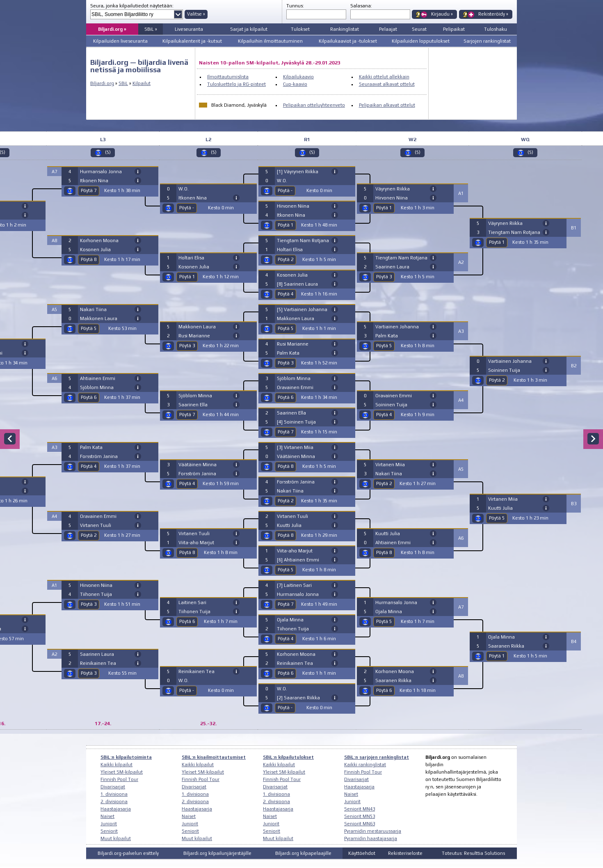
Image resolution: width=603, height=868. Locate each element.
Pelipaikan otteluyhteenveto (314, 105)
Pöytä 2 (89, 535)
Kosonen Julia (95, 250)
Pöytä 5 (89, 328)
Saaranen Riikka (393, 680)
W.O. (184, 189)
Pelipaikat (454, 29)
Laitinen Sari (192, 602)
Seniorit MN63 (360, 824)
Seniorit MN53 (360, 816)
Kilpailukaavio (298, 77)
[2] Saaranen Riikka (298, 698)
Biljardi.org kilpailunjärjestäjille (217, 853)
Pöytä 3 (89, 604)
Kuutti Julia (289, 525)
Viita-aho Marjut (196, 543)
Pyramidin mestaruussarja (373, 831)
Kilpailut (142, 83)
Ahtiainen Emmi (98, 378)
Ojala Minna (290, 620)
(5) (108, 152)
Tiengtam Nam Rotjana (303, 240)
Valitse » (196, 14)
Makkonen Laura (99, 318)
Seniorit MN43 (360, 809)
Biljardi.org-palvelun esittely (128, 853)
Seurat (419, 29)
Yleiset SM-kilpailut (122, 772)
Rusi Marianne (194, 336)
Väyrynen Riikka (393, 189)
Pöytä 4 (89, 466)
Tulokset (300, 29)
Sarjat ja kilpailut (249, 29)
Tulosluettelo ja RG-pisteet (236, 84)
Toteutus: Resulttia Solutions (473, 853)
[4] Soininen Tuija (296, 422)
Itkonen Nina (94, 181)
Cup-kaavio (295, 84)
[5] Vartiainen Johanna (302, 309)
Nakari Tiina (93, 309)
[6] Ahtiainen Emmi (298, 560)
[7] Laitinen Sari (294, 585)
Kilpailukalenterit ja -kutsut (192, 41)
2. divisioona (114, 802)
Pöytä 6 (89, 397)
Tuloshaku (496, 29)
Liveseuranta (189, 29)
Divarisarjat (113, 787)
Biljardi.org (102, 83)
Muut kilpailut (116, 838)
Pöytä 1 (187, 277)
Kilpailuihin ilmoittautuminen (270, 41)
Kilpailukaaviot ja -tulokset (348, 41)
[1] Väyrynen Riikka (298, 172)
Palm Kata (91, 447)
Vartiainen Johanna (397, 327)
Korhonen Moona (99, 240)
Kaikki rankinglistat (365, 765)
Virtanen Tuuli (96, 525)
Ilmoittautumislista (228, 77)
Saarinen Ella (193, 405)
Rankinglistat (345, 29)
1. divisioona (114, 794)
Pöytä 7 (89, 190)
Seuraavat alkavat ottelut (387, 84)
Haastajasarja (116, 809)
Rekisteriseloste (405, 853)
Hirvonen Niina (96, 585)
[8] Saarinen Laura (297, 284)
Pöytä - (187, 208)
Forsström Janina (99, 456)
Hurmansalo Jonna (101, 172)
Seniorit (109, 831)
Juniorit (109, 824)
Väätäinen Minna (198, 465)
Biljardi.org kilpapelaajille (303, 853)
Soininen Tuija (391, 405)
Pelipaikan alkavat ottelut (387, 105)
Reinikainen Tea (98, 663)
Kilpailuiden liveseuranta (120, 41)
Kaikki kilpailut (116, 765)
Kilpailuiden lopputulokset (421, 41)
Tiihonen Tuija (96, 594)
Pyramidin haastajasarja (371, 838)
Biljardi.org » (112, 29)
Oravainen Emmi (98, 516)
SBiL (123, 83)
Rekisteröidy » (493, 14)
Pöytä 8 (89, 259)
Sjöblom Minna (97, 387)
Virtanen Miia (390, 465)
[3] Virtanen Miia (295, 447)
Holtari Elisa (191, 258)
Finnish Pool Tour (119, 779)
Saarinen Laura (97, 654)
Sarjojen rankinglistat (487, 41)
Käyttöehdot (362, 853)
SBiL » (151, 29)
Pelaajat (388, 29)
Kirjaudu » (442, 14)
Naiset (107, 816)
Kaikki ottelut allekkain (384, 77)
